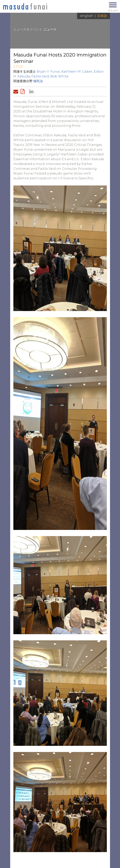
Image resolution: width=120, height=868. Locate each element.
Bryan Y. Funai (48, 72)
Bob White (59, 76)
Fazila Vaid (40, 76)
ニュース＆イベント (28, 29)
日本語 (102, 16)
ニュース (50, 29)
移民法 (38, 81)
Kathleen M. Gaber (77, 72)
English (87, 16)
